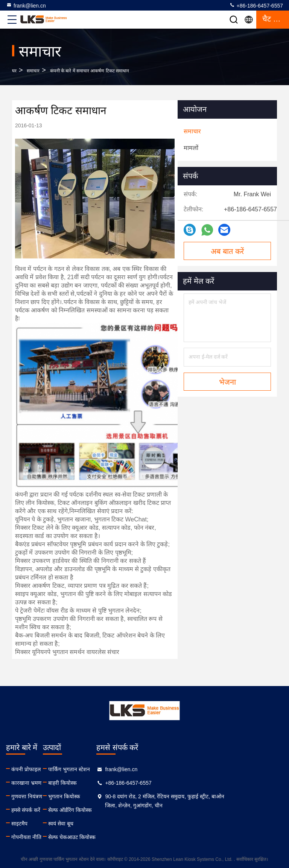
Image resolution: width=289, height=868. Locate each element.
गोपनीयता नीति (26, 837)
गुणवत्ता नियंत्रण (27, 796)
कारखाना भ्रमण (26, 783)
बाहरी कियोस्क (92, 783)
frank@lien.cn (26, 5)
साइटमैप (19, 824)
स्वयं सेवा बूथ (91, 824)
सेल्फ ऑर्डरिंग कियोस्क (100, 810)
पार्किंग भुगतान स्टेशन (99, 769)
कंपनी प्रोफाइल (26, 769)
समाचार (33, 71)
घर (14, 71)
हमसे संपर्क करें (26, 810)
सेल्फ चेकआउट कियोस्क (102, 837)
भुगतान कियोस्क (94, 796)
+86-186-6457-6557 (256, 5)
